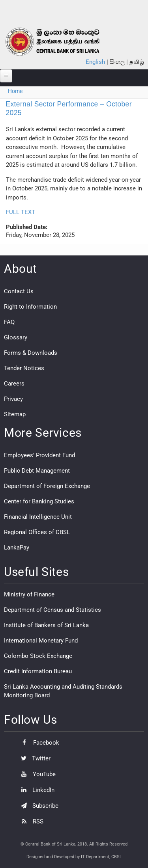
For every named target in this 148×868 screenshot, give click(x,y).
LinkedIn (36, 790)
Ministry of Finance (29, 594)
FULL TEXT (21, 212)
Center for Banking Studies (39, 501)
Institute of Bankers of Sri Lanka (46, 625)
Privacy (13, 399)
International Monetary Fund (41, 641)
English (95, 62)
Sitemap (15, 414)
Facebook (38, 743)
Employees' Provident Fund (39, 455)
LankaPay (17, 548)
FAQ (9, 322)
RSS (30, 821)
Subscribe (38, 806)
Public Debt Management (37, 471)
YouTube (36, 774)
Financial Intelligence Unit (38, 517)
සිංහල (117, 62)
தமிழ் (137, 62)
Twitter (34, 758)
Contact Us (19, 291)
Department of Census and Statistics (52, 610)
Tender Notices (24, 368)
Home (15, 91)
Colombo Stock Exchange (38, 656)
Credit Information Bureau (38, 671)
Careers (14, 384)
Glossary (16, 337)
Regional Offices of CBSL (37, 532)
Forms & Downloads (31, 353)
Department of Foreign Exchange (47, 486)
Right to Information (30, 307)
